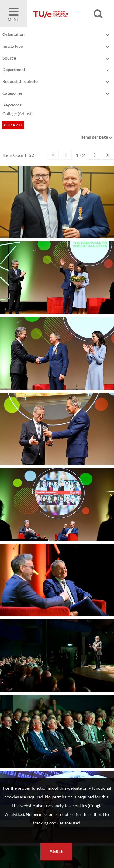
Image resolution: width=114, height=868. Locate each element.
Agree (56, 851)
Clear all (13, 125)
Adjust (25, 114)
